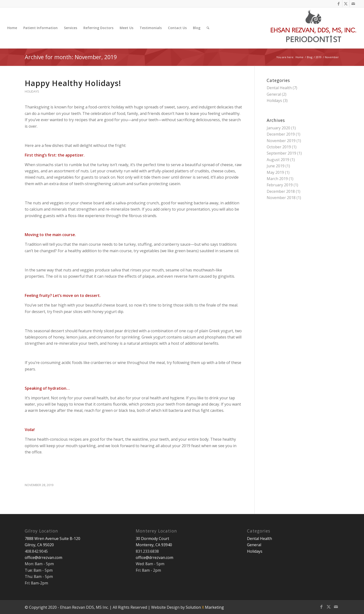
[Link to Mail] (353, 4)
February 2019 (280, 185)
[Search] (208, 28)
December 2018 (281, 191)
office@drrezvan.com (43, 558)
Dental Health (279, 88)
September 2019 (281, 153)
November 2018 (281, 198)
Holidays (32, 91)
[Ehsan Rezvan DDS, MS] (314, 28)
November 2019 (281, 141)
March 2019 (277, 179)
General (274, 94)
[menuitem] (12, 28)
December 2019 (281, 134)
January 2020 (278, 128)
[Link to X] (346, 4)
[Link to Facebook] (339, 4)
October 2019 (279, 147)
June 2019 (276, 166)
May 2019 (275, 172)
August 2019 (278, 160)
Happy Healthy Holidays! (73, 83)
